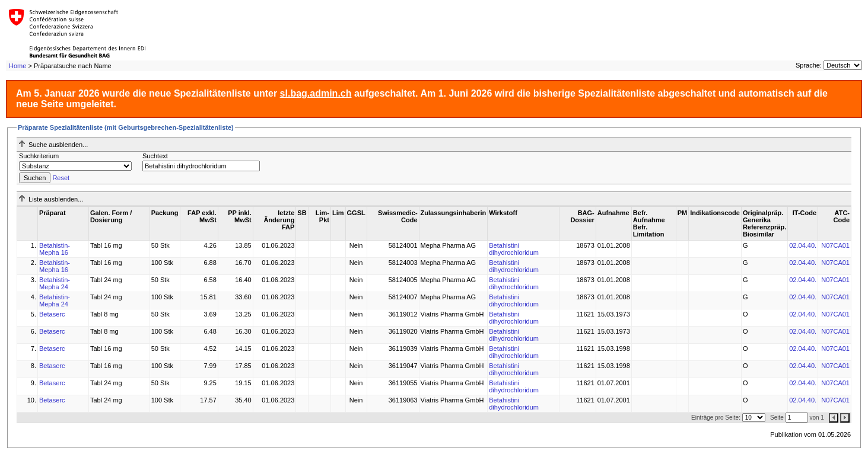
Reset (61, 178)
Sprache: (809, 65)
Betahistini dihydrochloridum (514, 249)
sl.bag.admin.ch (316, 93)
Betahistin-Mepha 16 (55, 249)
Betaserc (52, 314)
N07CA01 (835, 245)
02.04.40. (803, 245)
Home (18, 66)
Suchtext (155, 156)
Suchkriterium (39, 156)
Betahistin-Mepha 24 (55, 283)
